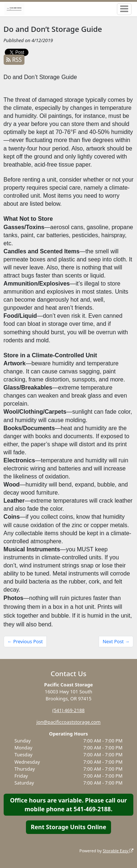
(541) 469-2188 (68, 710)
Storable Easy (118, 851)
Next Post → (116, 641)
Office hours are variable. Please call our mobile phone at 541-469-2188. (68, 805)
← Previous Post (25, 641)
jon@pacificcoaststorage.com (69, 722)
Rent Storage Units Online (68, 827)
